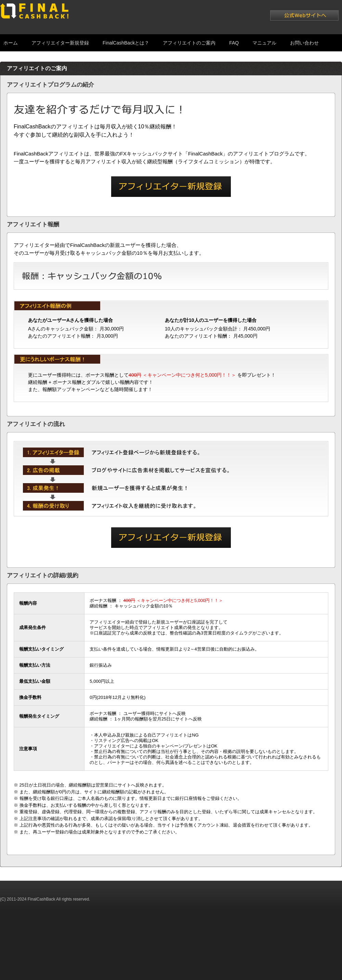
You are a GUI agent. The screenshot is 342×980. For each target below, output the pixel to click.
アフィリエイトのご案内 (189, 43)
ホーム (11, 43)
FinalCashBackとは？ (126, 43)
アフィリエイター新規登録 (60, 43)
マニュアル (264, 43)
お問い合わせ (304, 43)
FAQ (234, 43)
